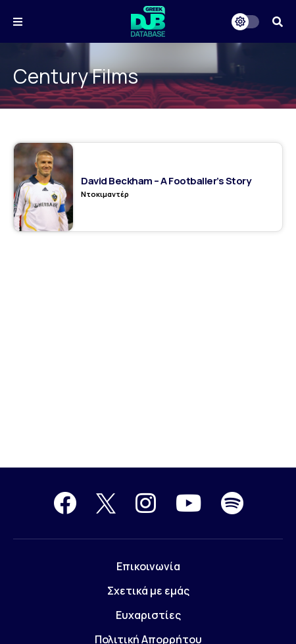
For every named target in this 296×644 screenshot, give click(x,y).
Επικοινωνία (148, 566)
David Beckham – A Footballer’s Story (166, 181)
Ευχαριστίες (148, 615)
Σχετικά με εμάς (148, 591)
